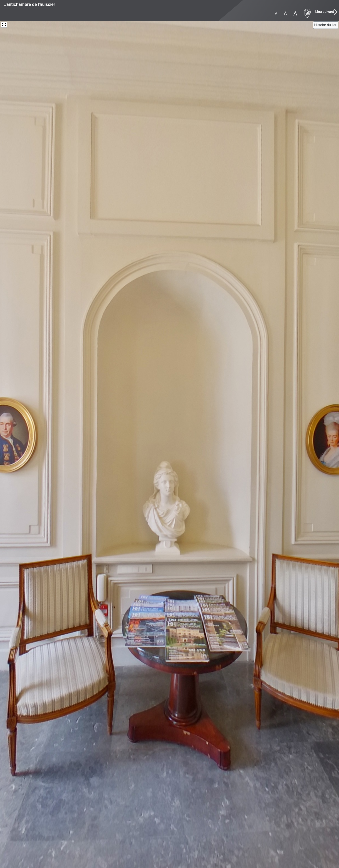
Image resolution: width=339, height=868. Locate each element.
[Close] (326, 25)
